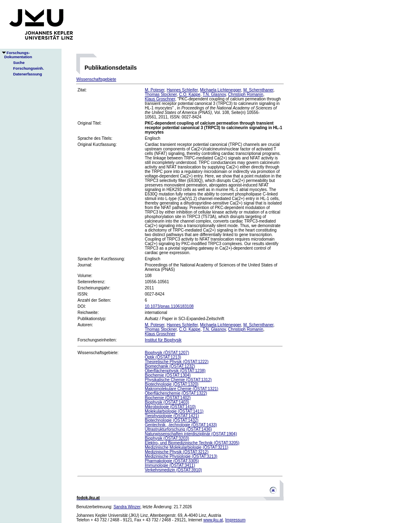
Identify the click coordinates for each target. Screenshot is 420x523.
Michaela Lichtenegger (221, 90)
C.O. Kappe (189, 94)
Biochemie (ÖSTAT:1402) (168, 398)
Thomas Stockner (161, 94)
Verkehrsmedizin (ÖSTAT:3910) (173, 470)
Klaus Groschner (160, 99)
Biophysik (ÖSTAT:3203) (167, 438)
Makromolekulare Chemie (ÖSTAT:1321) (181, 389)
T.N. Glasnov (214, 94)
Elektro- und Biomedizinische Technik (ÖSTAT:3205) (192, 443)
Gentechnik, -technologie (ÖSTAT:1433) (181, 425)
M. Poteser (155, 90)
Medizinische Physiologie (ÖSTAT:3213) (181, 456)
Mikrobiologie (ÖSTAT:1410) (170, 407)
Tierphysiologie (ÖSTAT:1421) (172, 416)
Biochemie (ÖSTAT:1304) (168, 375)
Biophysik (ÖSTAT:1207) (167, 353)
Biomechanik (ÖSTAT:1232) (170, 366)
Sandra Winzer (127, 507)
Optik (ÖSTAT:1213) (163, 357)
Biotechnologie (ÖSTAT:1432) (172, 420)
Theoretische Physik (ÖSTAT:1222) (177, 362)
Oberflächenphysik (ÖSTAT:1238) (175, 371)
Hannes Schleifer (182, 90)
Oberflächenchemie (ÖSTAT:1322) (176, 393)
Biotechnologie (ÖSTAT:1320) (172, 384)
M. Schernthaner (258, 90)
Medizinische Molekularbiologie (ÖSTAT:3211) (187, 447)
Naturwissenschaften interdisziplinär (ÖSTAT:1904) (191, 434)
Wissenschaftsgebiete (96, 79)
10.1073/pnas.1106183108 (169, 306)
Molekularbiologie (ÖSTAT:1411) (174, 411)
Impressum (235, 520)
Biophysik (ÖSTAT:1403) (167, 402)
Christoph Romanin (246, 94)
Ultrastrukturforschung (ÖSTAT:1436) (178, 429)
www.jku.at (213, 520)
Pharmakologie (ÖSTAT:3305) (172, 461)
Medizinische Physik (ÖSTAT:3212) (177, 452)
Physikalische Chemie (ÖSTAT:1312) (178, 380)
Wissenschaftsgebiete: (98, 353)
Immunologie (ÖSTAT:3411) (170, 465)
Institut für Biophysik (163, 340)
